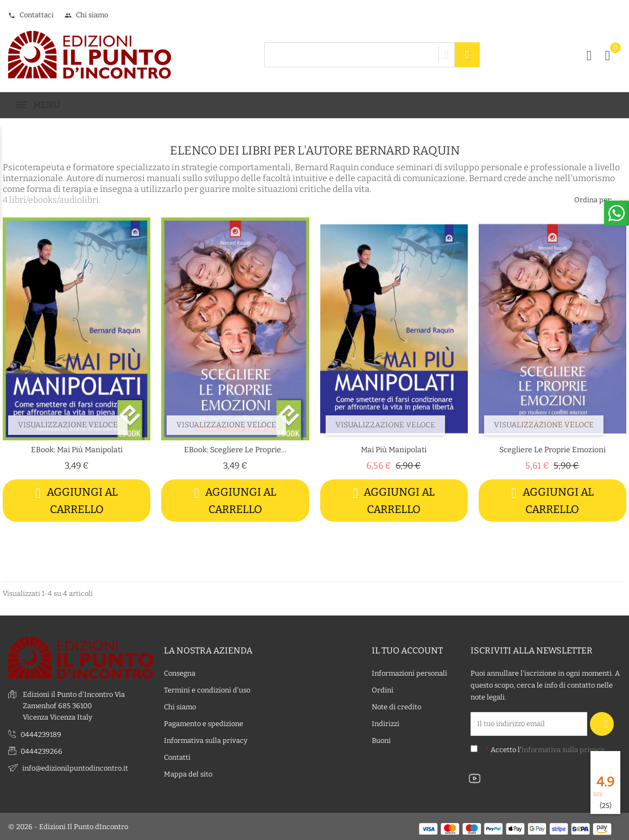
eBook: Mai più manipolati (77, 450)
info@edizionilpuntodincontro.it (75, 767)
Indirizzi (386, 723)
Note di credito (396, 706)
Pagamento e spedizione (204, 723)
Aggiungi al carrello (77, 500)
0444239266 (42, 750)
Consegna (180, 673)
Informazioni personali (409, 673)
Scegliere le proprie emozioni (552, 450)
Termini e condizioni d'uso (207, 690)
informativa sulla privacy (563, 749)
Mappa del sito (188, 774)
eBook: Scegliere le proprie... (235, 450)
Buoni (381, 740)
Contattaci (31, 15)
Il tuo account (407, 649)
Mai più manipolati (394, 450)
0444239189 (41, 733)
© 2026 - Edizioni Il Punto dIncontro (68, 826)
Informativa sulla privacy (206, 740)
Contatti (177, 757)
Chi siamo (86, 15)
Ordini (383, 690)
